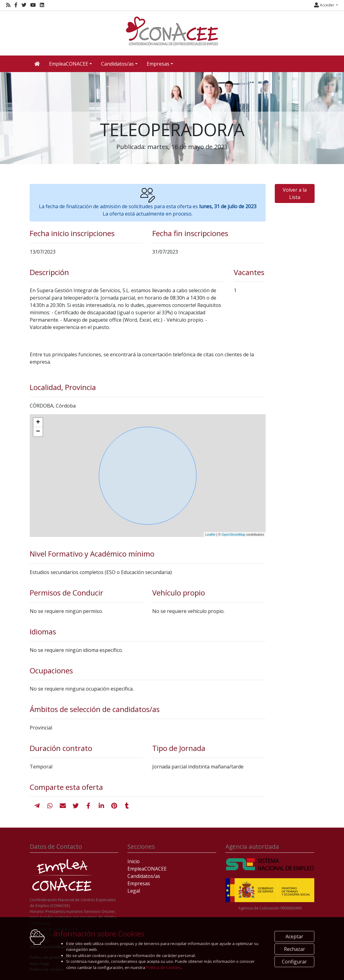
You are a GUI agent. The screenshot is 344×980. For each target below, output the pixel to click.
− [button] (38, 432)
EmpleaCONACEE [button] (69, 64)
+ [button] (38, 423)
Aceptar (294, 936)
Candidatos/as (144, 876)
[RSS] (8, 5)
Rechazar (295, 949)
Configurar (294, 962)
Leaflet (210, 534)
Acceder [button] (325, 5)
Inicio (134, 861)
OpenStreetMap (233, 534)
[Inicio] (172, 31)
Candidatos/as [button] (117, 64)
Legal (134, 891)
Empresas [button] (158, 64)
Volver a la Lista (295, 193)
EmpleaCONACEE (147, 869)
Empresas (139, 883)
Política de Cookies (164, 967)
